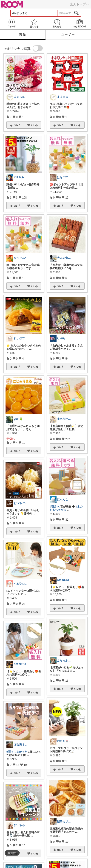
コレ (17, 125)
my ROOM (80, 23)
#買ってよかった (17, 752)
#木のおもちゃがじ (66, 508)
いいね (34, 125)
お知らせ (57, 23)
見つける (34, 23)
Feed (11, 23)
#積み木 (55, 507)
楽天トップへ (80, 4)
